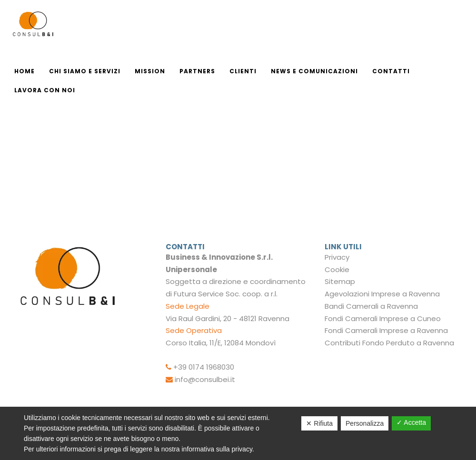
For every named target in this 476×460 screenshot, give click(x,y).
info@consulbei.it (205, 379)
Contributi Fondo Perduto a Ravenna (389, 343)
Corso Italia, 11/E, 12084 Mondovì (221, 343)
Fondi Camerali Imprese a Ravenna (386, 330)
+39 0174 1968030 (204, 367)
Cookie (337, 269)
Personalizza (365, 423)
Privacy (337, 257)
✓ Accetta (411, 422)
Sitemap (340, 281)
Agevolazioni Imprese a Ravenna (382, 294)
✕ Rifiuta (319, 423)
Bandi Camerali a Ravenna (371, 306)
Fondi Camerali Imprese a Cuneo (383, 318)
